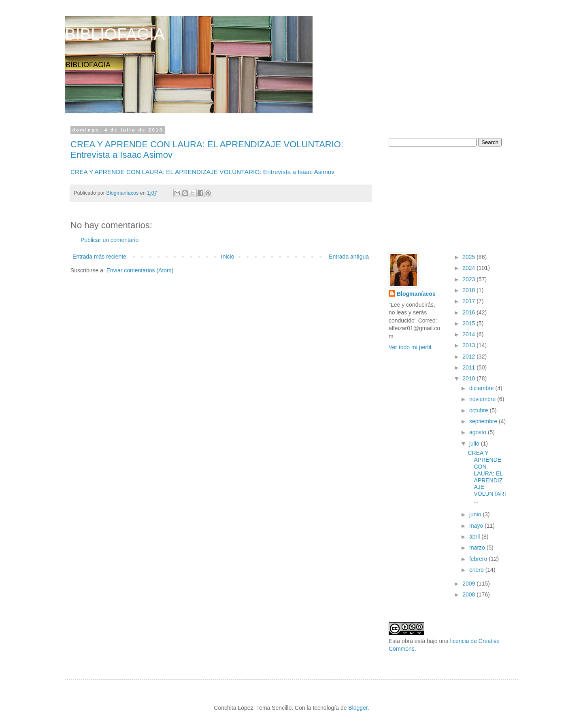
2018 (469, 290)
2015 (469, 323)
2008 (469, 594)
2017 (469, 301)
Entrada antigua (349, 257)
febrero (479, 559)
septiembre (484, 421)
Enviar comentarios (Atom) (140, 270)
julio (475, 444)
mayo (477, 526)
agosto (479, 432)
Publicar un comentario (110, 240)
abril (475, 537)
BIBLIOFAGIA (115, 34)
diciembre (482, 388)
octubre (480, 410)
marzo (478, 548)
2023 (469, 279)
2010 (469, 378)
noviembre (483, 399)
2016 (469, 312)
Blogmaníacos (416, 294)
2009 (469, 584)
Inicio (228, 257)
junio (476, 514)
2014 (469, 334)
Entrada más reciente (99, 257)
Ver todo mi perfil (410, 347)
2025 (469, 257)
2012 (469, 357)
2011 (469, 367)
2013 (469, 345)
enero (477, 570)
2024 (469, 268)
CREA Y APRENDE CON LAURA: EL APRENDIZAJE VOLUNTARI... (487, 477)
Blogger (358, 708)
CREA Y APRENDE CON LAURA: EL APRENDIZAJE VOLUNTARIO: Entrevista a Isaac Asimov (202, 172)
